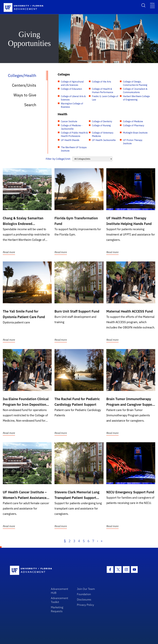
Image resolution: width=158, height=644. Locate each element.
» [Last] (102, 541)
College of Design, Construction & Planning (135, 83)
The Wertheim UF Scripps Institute (74, 149)
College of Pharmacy (134, 125)
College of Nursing (101, 125)
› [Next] (97, 541)
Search (30, 105)
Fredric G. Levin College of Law (105, 98)
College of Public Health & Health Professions (74, 134)
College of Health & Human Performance (103, 91)
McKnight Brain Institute (135, 133)
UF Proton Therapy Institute (133, 142)
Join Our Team (86, 589)
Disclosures (84, 599)
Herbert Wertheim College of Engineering (136, 98)
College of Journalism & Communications (135, 91)
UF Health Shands (70, 140)
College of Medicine (133, 121)
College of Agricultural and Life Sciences (72, 83)
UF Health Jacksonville (104, 140)
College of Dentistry (102, 121)
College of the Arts (102, 82)
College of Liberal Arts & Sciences (73, 98)
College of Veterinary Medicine (103, 134)
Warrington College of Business (72, 105)
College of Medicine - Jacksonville (72, 127)
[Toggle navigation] (152, 5)
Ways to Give (25, 95)
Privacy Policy (85, 605)
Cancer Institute (69, 121)
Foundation (84, 594)
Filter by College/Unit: (58, 159)
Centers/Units (24, 85)
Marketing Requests (57, 609)
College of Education (71, 89)
